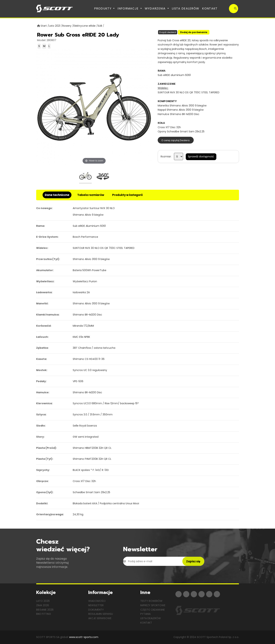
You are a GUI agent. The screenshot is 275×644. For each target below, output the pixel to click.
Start (44, 26)
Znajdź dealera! (168, 32)
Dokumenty (96, 610)
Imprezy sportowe (153, 605)
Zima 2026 (43, 605)
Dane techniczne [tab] (57, 195)
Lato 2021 (55, 26)
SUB (100, 26)
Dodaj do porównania (194, 32)
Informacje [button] (128, 8)
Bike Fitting (44, 614)
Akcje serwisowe (100, 618)
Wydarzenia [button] (156, 8)
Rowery (67, 26)
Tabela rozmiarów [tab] (91, 195)
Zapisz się (193, 561)
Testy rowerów (151, 601)
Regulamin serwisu (101, 614)
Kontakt (210, 8)
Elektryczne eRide (85, 26)
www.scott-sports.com (84, 637)
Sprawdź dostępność (201, 156)
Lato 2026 (43, 601)
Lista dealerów (185, 8)
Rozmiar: (166, 156)
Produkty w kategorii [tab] (127, 195)
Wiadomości (97, 601)
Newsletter (96, 605)
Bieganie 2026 (45, 610)
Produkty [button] (103, 8)
